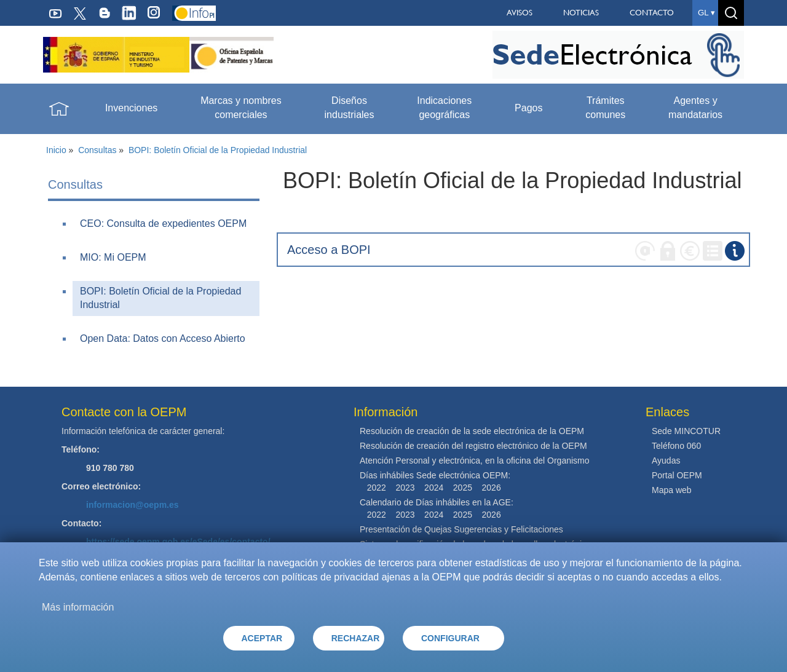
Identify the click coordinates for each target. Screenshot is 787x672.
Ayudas (666, 461)
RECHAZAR (356, 638)
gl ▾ (706, 13)
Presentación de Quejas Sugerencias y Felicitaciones (461, 529)
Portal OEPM (677, 475)
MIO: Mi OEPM (113, 257)
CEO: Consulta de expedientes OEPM (163, 223)
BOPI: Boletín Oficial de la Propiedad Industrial (218, 150)
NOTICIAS (581, 13)
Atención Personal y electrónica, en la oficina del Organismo (475, 461)
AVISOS (520, 13)
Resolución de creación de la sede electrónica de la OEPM (472, 431)
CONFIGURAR (450, 638)
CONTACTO (652, 13)
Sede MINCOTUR (686, 431)
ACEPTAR (262, 638)
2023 (405, 488)
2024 (434, 488)
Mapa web (672, 490)
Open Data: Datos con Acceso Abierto (163, 338)
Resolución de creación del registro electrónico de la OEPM (473, 446)
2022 (377, 488)
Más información (78, 607)
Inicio (56, 150)
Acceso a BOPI (329, 250)
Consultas (97, 150)
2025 (463, 488)
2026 (492, 488)
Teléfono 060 (676, 446)
